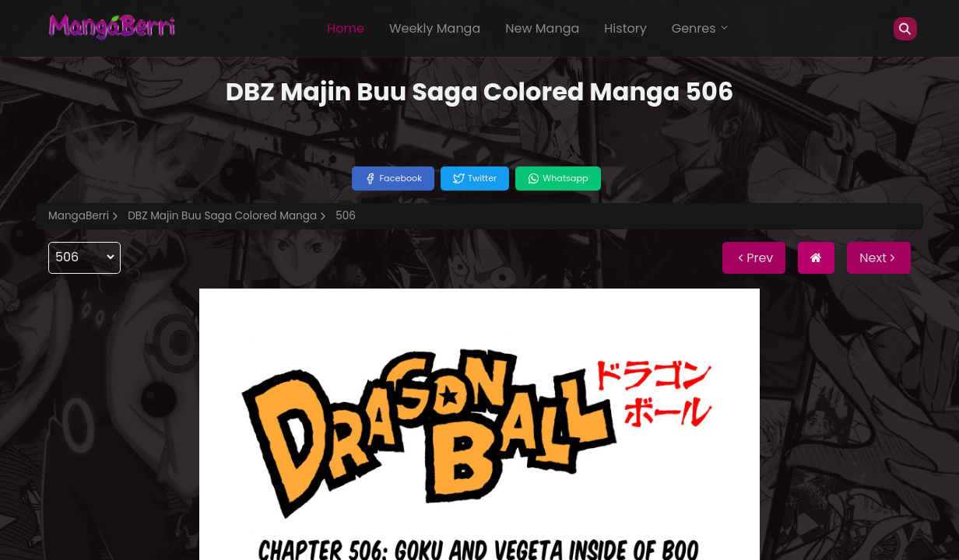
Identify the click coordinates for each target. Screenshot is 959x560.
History (625, 28)
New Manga (542, 28)
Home (346, 28)
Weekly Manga (435, 28)
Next (879, 258)
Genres (701, 28)
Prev (754, 258)
